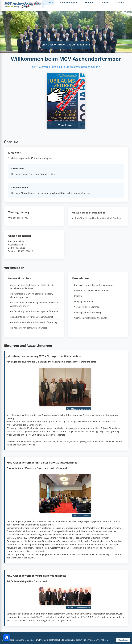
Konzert (120, 3)
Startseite (49, 3)
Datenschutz (89, 638)
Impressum (75, 638)
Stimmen (90, 3)
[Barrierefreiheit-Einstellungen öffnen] (6, 638)
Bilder (105, 3)
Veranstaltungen (69, 3)
